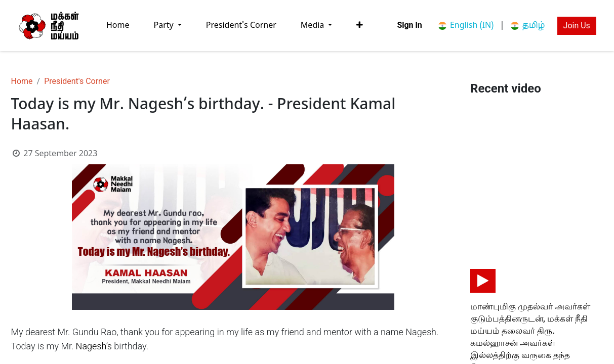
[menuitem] (118, 26)
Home (22, 81)
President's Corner (77, 81)
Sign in (409, 25)
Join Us (577, 26)
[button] (360, 25)
